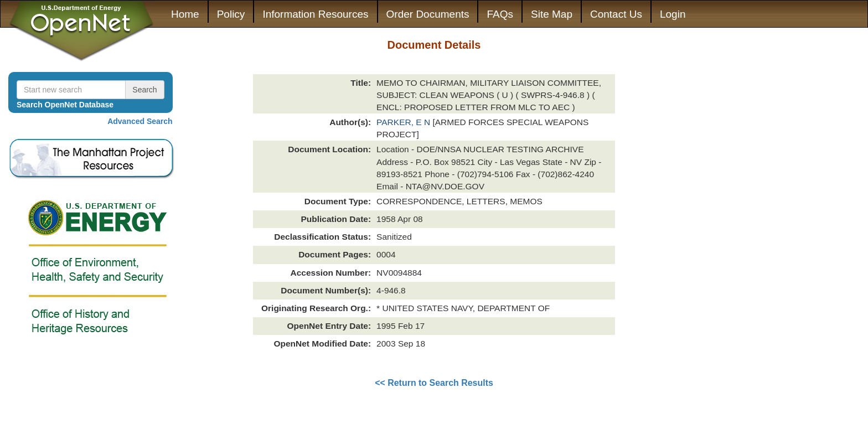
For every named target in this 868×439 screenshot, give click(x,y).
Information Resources (315, 14)
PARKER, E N (404, 122)
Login (673, 14)
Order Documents (428, 14)
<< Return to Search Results (434, 383)
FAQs (500, 14)
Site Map (552, 14)
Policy (231, 14)
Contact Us (616, 14)
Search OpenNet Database (65, 105)
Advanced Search (140, 121)
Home (185, 14)
